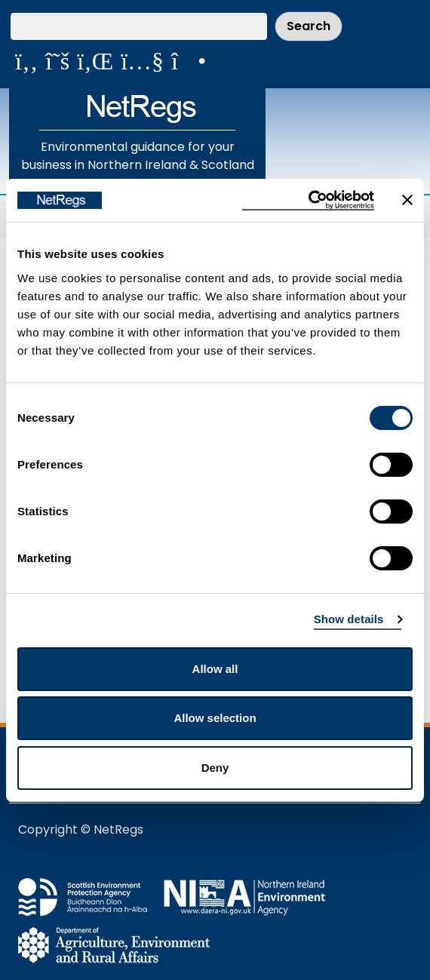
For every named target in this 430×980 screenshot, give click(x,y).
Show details (349, 619)
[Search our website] (139, 26)
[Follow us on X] (57, 61)
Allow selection (215, 718)
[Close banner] (407, 200)
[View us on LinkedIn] (95, 61)
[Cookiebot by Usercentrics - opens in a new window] (308, 201)
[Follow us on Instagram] (189, 61)
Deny (215, 768)
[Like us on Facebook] (26, 61)
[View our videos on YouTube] (142, 61)
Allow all (215, 669)
